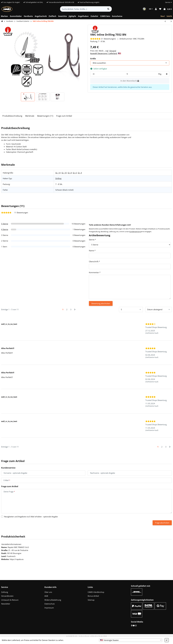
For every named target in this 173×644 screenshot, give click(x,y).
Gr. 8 (70, 173)
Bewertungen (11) (45, 116)
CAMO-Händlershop (96, 592)
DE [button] (151, 9)
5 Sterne (5, 224)
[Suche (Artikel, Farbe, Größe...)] (83, 9)
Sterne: (92, 240)
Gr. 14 (58, 173)
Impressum (49, 608)
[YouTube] (134, 625)
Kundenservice (135, 232)
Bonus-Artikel (93, 596)
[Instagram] (136, 625)
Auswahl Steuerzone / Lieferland (106, 53)
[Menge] (127, 74)
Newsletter (6, 604)
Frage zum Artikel (64, 116)
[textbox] (131, 640)
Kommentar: (95, 272)
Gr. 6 (75, 173)
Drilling (58, 178)
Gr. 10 (64, 173)
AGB (46, 596)
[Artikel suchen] (108, 9)
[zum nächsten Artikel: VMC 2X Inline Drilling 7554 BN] (170, 21)
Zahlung (5, 592)
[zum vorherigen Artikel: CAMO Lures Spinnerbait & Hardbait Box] (166, 21)
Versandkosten (7, 596)
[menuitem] (4, 16)
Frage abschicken (162, 523)
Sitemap (91, 600)
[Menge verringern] (94, 74)
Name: (92, 251)
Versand (113, 51)
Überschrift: (94, 261)
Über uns (48, 592)
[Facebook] (131, 625)
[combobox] (131, 640)
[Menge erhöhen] (166, 74)
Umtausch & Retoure (10, 600)
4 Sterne (5, 229)
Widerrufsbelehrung (53, 600)
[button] (168, 2)
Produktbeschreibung (12, 116)
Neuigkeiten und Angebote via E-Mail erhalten (31, 517)
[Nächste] (75, 309)
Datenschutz (50, 604)
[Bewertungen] (103, 39)
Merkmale (30, 116)
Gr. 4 (80, 173)
